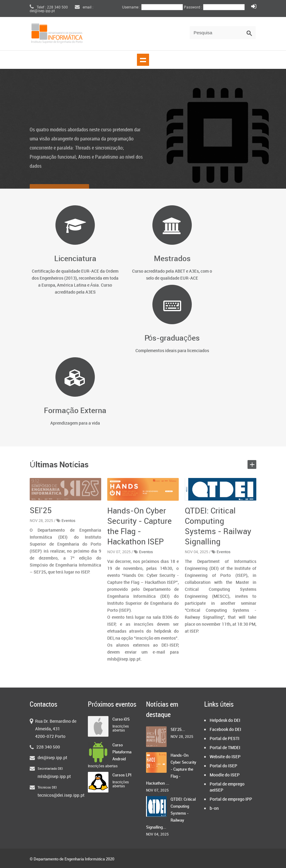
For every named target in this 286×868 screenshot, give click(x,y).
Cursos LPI (122, 775)
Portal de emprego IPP (231, 799)
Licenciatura (75, 259)
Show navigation (143, 60)
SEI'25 (41, 511)
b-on (214, 808)
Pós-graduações (172, 338)
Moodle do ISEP (225, 775)
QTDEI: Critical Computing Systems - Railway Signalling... (171, 813)
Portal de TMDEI (225, 748)
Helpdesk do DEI (225, 720)
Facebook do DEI (225, 730)
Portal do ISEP (223, 766)
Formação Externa (75, 411)
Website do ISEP (225, 757)
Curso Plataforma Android (122, 752)
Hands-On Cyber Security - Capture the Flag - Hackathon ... (171, 769)
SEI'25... (178, 730)
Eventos (68, 521)
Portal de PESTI (224, 739)
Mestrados (172, 259)
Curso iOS (121, 719)
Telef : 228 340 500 (49, 7)
